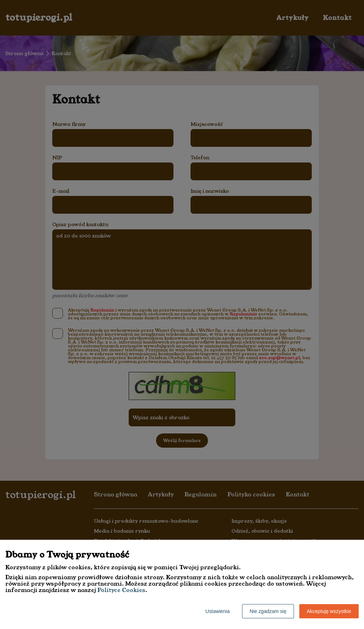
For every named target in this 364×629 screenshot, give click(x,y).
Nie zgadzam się (268, 611)
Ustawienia (218, 611)
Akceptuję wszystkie (329, 611)
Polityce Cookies (121, 590)
